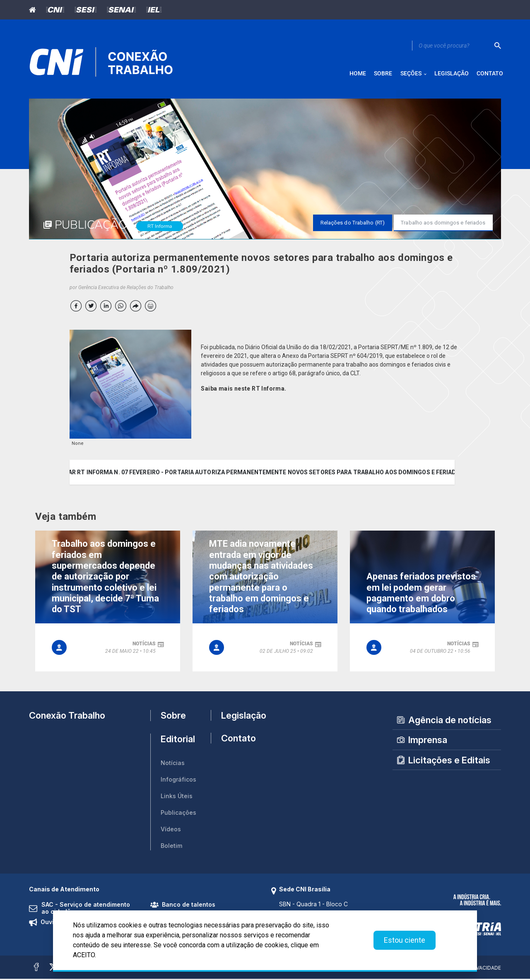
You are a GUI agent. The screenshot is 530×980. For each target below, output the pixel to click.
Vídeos (171, 831)
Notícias (173, 764)
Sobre (173, 717)
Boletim (171, 847)
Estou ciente (405, 940)
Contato (238, 741)
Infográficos (178, 781)
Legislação (240, 717)
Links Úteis (177, 798)
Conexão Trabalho (67, 717)
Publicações (178, 814)
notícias (144, 645)
